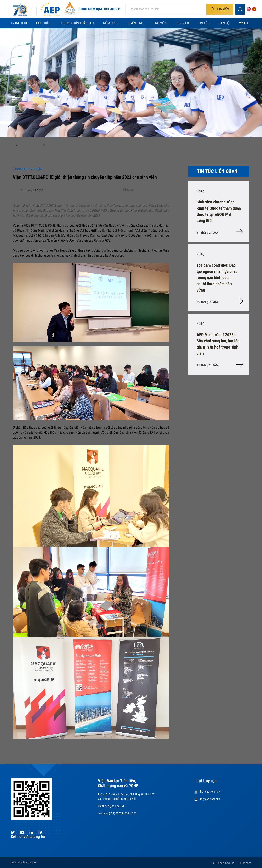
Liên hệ (224, 23)
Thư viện (182, 23)
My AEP (244, 23)
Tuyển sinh (135, 23)
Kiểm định (110, 23)
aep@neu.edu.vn (115, 806)
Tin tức (204, 23)
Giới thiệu (43, 23)
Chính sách (245, 863)
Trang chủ (19, 23)
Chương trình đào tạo (77, 23)
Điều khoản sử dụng (223, 863)
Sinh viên (160, 23)
